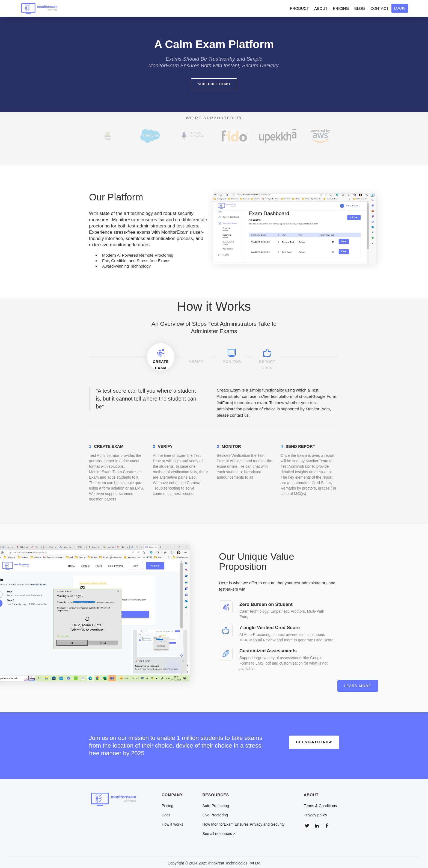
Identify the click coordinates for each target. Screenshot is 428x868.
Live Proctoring (215, 813)
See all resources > (219, 832)
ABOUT (321, 8)
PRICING (341, 8)
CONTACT (380, 8)
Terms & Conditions (320, 804)
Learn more (320, 684)
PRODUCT (299, 8)
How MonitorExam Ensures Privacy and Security (244, 823)
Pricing (167, 804)
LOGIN (400, 8)
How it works (172, 823)
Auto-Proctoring (216, 804)
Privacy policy (316, 813)
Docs (166, 813)
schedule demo (214, 84)
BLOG (360, 8)
